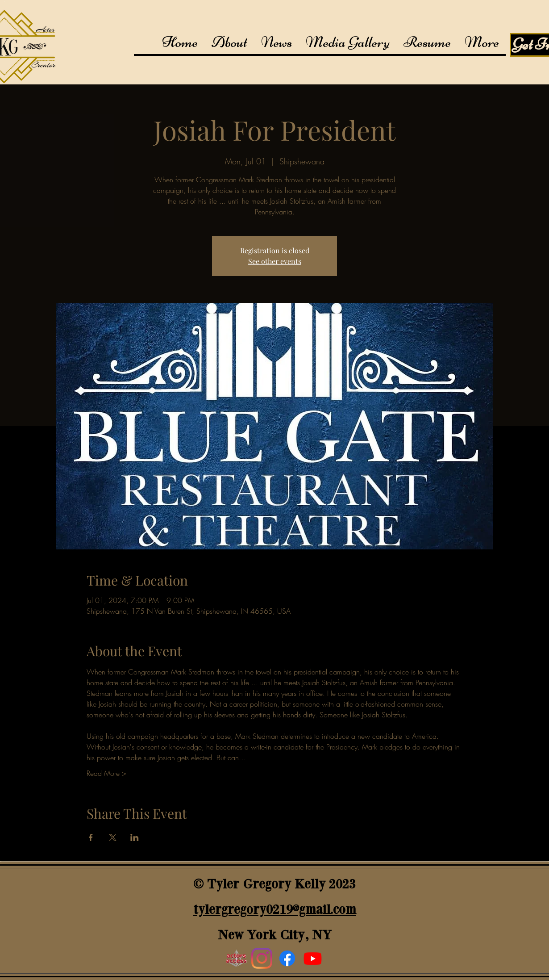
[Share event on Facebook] (91, 838)
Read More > (106, 773)
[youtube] (313, 958)
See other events (275, 261)
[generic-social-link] (287, 958)
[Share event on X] (113, 838)
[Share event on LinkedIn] (135, 838)
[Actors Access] (236, 958)
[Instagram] (262, 958)
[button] (347, 42)
